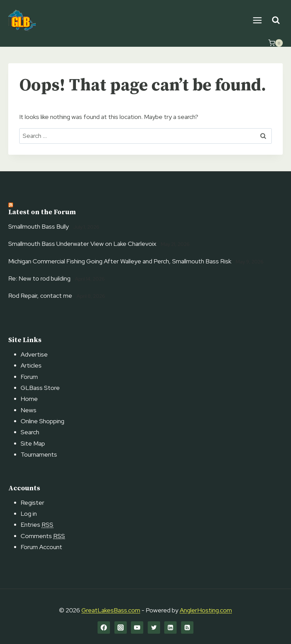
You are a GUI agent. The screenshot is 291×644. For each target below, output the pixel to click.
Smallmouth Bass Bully (38, 226)
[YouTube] (137, 627)
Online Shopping (42, 421)
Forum (29, 377)
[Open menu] (257, 20)
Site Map (33, 443)
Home (29, 399)
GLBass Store (40, 388)
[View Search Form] (276, 20)
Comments (43, 536)
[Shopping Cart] (276, 43)
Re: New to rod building (39, 278)
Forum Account (41, 547)
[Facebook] (104, 627)
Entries (37, 525)
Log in (29, 514)
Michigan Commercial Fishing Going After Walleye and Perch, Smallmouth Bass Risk (120, 261)
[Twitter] (154, 627)
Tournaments (39, 454)
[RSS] (187, 627)
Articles (31, 365)
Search (30, 432)
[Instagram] (121, 627)
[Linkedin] (170, 627)
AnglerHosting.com (206, 610)
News (29, 410)
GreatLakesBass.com (111, 610)
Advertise (34, 354)
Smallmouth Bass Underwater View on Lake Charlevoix (82, 244)
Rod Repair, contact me (40, 296)
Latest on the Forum (42, 212)
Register (32, 503)
